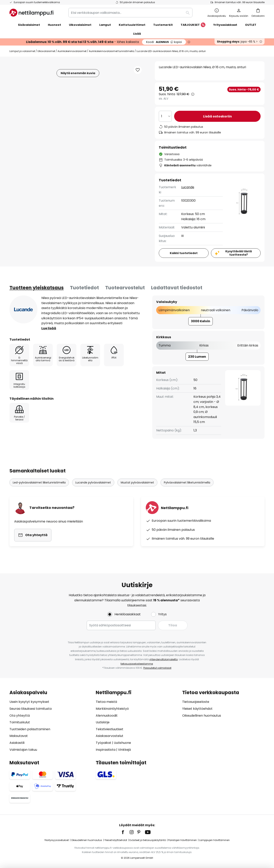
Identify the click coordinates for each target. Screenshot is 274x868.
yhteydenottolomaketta (163, 659)
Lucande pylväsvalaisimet (93, 482)
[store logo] (31, 13)
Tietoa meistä (106, 702)
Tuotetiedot (84, 288)
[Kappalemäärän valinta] (165, 116)
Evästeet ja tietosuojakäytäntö (148, 840)
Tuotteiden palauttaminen (30, 729)
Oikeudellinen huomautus (202, 716)
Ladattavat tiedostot (177, 288)
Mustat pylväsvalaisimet (137, 482)
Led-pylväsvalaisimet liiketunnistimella (39, 482)
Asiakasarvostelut (110, 736)
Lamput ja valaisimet (22, 51)
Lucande (188, 187)
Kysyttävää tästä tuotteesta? (239, 253)
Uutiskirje (103, 722)
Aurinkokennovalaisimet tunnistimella (111, 51)
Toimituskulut (20, 722)
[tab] (37, 288)
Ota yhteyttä (20, 716)
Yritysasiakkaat (225, 25)
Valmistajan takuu (23, 750)
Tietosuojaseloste (196, 702)
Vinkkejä (124, 750)
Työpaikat (104, 743)
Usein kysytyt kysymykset (29, 702)
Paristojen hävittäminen (183, 840)
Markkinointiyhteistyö (112, 709)
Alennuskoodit (107, 716)
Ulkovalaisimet (46, 51)
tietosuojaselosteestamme (137, 664)
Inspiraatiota (106, 750)
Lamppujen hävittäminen (214, 840)
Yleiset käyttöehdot (197, 709)
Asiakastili (17, 743)
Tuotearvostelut (125, 288)
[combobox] (130, 13)
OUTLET (251, 25)
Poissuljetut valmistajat (157, 668)
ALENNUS (164, 42)
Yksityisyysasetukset (57, 840)
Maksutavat (19, 736)
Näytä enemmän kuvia (78, 73)
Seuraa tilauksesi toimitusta (31, 709)
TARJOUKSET (193, 25)
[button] (138, 70)
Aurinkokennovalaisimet (72, 51)
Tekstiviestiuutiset (110, 729)
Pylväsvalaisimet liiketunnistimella (187, 482)
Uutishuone (122, 743)
